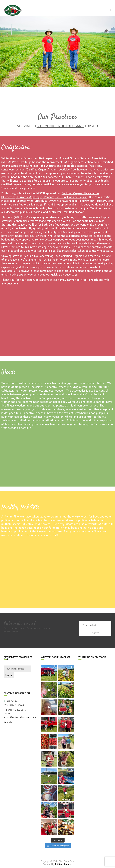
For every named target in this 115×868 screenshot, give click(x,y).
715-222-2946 (19, 710)
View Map (8, 722)
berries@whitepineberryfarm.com (20, 717)
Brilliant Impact (63, 864)
